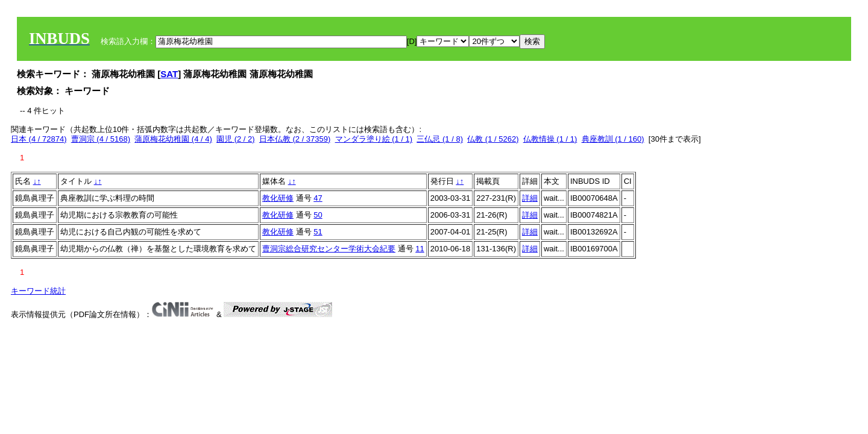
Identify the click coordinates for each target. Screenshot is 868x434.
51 (318, 232)
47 (318, 198)
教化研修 (278, 198)
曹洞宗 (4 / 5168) (101, 139)
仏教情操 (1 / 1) (550, 139)
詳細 (530, 198)
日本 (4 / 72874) (39, 139)
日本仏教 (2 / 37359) (295, 139)
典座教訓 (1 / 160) (613, 139)
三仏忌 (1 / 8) (440, 139)
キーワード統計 (38, 291)
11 (420, 249)
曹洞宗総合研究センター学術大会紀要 (329, 249)
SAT (169, 74)
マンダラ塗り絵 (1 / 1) (374, 139)
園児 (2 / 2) (236, 139)
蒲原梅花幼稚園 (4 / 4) (173, 139)
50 (318, 215)
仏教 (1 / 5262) (493, 139)
